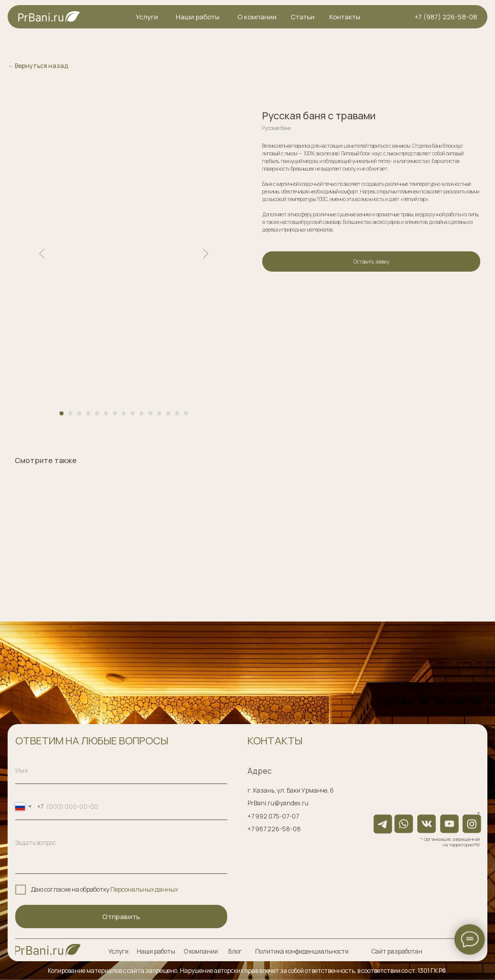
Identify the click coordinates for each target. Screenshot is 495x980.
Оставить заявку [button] (371, 262)
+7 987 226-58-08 (274, 829)
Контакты (345, 17)
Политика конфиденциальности (302, 951)
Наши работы (198, 17)
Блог (235, 951)
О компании (257, 17)
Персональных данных (144, 889)
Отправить (121, 917)
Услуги (147, 17)
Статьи (303, 17)
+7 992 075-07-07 (273, 816)
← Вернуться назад (38, 66)
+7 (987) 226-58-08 (446, 17)
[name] (121, 771)
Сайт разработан (397, 951)
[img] (48, 950)
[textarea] (121, 852)
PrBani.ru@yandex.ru (278, 803)
